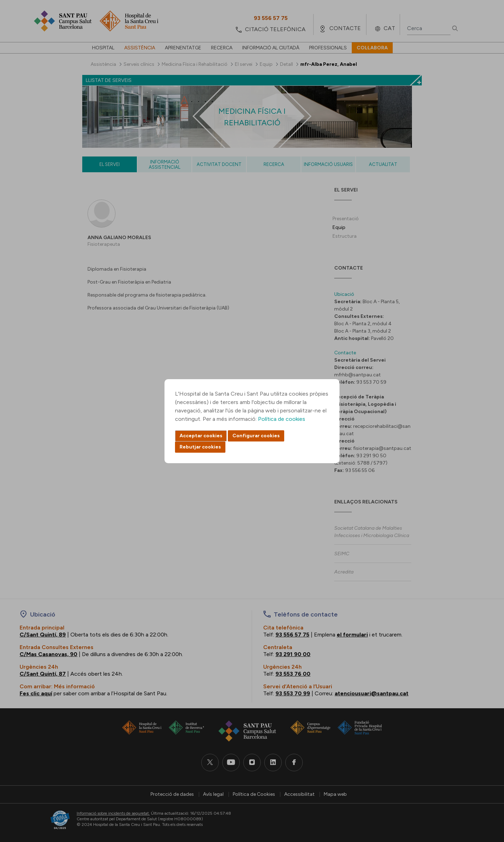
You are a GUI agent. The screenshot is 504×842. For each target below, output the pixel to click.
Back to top (486, 798)
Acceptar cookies (201, 436)
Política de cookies (282, 419)
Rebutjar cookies (200, 447)
